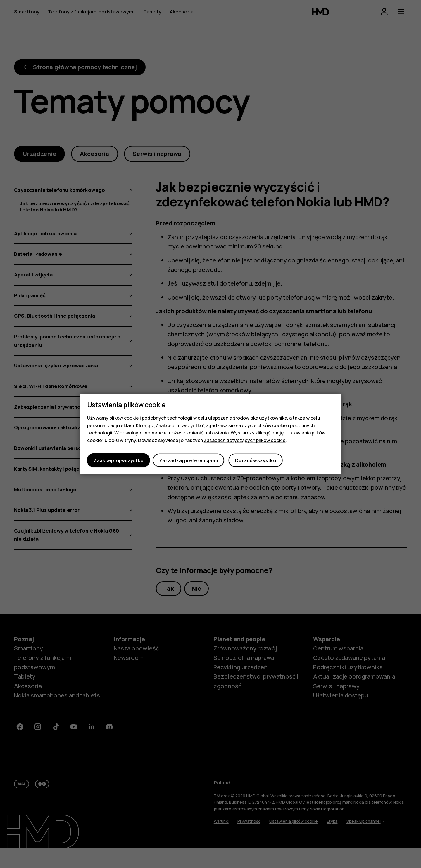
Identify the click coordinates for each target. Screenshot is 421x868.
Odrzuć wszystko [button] (255, 460)
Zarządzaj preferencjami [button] (188, 460)
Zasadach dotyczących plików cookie (245, 440)
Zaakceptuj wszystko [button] (119, 460)
